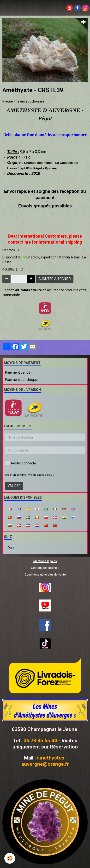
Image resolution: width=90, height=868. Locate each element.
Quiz (11, 548)
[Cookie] (10, 858)
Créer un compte (15, 475)
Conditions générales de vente (45, 574)
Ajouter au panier (55, 279)
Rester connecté (21, 463)
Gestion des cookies (45, 568)
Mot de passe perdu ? (41, 475)
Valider (14, 486)
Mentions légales (45, 561)
